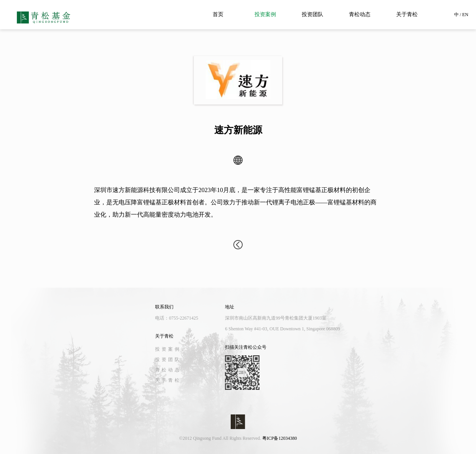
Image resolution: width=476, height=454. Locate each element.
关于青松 (407, 14)
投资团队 (312, 14)
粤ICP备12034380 (280, 438)
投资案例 (265, 14)
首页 (218, 14)
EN (465, 15)
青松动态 (360, 14)
